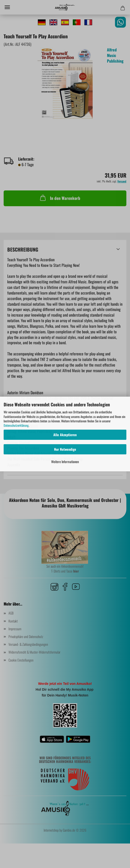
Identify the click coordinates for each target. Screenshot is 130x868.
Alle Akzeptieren (65, 435)
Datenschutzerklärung (16, 425)
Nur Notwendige (65, 449)
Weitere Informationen (65, 462)
